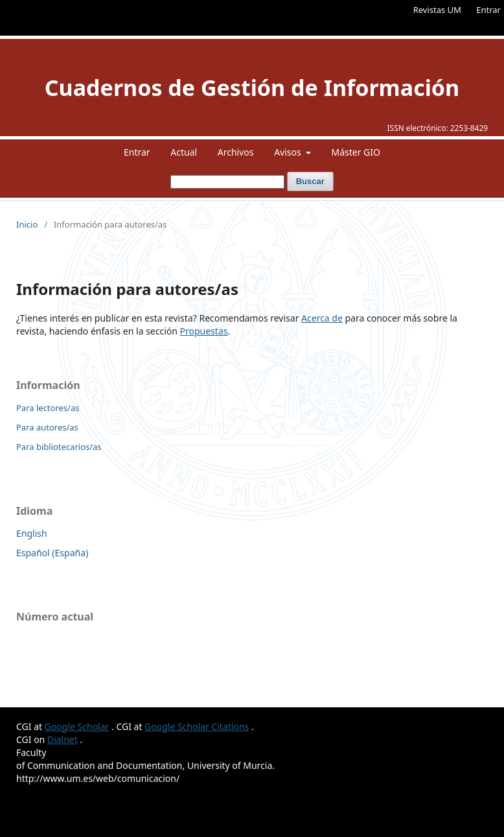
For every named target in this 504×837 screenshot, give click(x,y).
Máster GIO (356, 152)
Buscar (310, 181)
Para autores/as (47, 427)
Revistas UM (437, 10)
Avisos (289, 152)
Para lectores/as (48, 408)
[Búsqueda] (227, 182)
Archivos (236, 152)
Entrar (488, 10)
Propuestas (204, 331)
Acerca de (322, 318)
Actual (184, 152)
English (32, 533)
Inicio (27, 224)
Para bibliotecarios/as (59, 447)
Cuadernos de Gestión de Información (252, 88)
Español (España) (52, 553)
